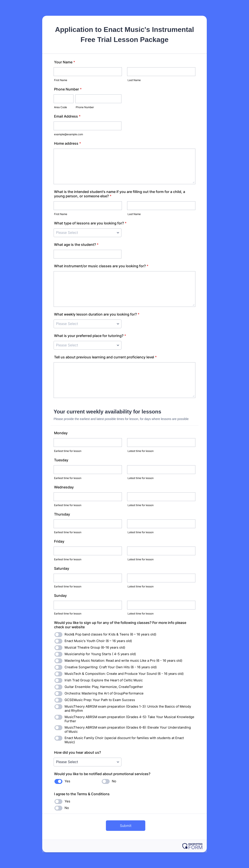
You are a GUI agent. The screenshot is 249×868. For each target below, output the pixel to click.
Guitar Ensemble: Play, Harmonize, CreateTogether (104, 687)
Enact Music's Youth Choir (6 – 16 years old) (98, 641)
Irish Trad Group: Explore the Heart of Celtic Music (104, 680)
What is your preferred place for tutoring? (90, 336)
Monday (61, 433)
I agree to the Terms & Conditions (82, 794)
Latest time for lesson (141, 451)
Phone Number (68, 89)
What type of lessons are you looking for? (90, 223)
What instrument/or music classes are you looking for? (101, 266)
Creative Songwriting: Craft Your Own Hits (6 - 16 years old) (111, 667)
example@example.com (68, 134)
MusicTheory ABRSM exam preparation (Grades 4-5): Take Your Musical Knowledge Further (129, 719)
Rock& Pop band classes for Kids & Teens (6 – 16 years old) (110, 634)
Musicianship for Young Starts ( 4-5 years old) (100, 654)
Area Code (60, 107)
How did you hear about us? (77, 752)
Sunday (60, 595)
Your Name (65, 62)
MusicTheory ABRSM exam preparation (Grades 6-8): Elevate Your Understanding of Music (128, 729)
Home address (68, 143)
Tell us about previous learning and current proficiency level (105, 357)
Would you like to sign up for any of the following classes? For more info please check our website (120, 625)
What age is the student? (76, 245)
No (114, 781)
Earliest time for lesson (68, 451)
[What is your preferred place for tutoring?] (88, 345)
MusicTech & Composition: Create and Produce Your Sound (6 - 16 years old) (124, 674)
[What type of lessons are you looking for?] (88, 233)
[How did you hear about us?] (88, 762)
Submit (126, 826)
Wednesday (64, 487)
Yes (67, 781)
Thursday (62, 514)
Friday (59, 541)
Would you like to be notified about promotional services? (102, 774)
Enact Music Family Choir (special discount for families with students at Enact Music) (124, 740)
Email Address (67, 116)
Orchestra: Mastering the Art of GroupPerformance (104, 693)
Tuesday (61, 460)
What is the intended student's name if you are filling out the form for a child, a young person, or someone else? (120, 194)
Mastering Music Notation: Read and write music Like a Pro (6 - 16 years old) (123, 661)
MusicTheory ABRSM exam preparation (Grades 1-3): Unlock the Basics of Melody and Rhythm (128, 708)
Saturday (62, 568)
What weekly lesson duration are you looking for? (97, 314)
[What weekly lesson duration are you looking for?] (88, 324)
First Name (61, 80)
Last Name (134, 80)
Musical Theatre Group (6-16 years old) (95, 647)
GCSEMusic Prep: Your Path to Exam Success (100, 700)
